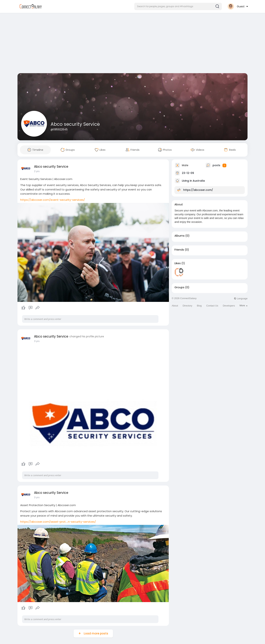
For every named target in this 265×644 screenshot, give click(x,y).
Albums (180, 236)
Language (241, 298)
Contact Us (212, 306)
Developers (229, 306)
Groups (179, 287)
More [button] (244, 305)
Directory (188, 306)
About (175, 306)
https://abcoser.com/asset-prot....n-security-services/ (58, 522)
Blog (199, 306)
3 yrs (37, 341)
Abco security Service (75, 124)
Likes (178, 263)
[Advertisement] (132, 44)
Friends (179, 250)
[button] (178, 6)
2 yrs (37, 171)
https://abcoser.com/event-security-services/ (53, 200)
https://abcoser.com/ (198, 190)
